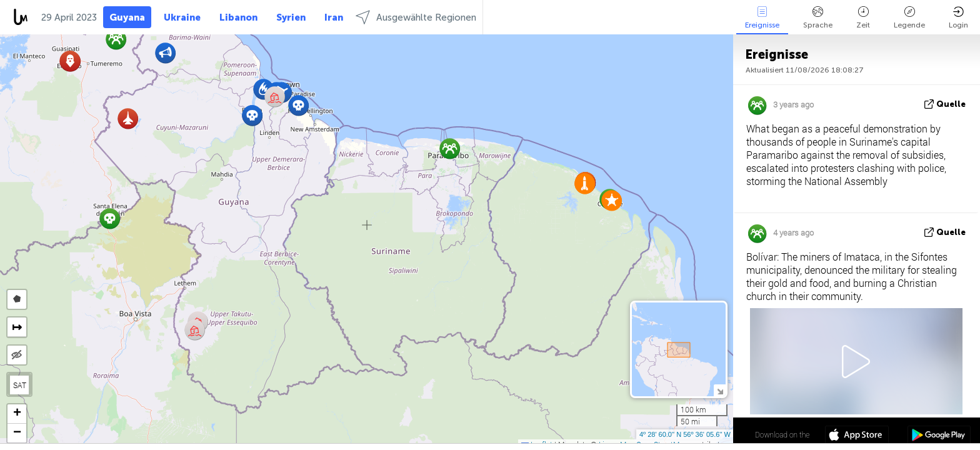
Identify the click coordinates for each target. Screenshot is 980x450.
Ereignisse (762, 18)
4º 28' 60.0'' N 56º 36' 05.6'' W (685, 434)
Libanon (238, 17)
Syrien (291, 17)
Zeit (863, 18)
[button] (298, 105)
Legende (909, 18)
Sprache (818, 18)
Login (958, 18)
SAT (20, 385)
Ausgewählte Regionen (416, 17)
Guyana (127, 17)
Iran (334, 17)
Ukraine (182, 17)
